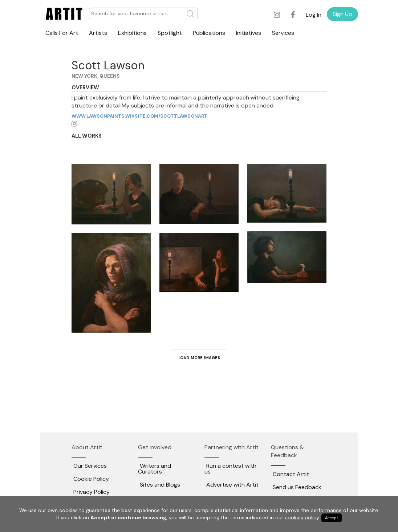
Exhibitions (132, 33)
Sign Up (342, 14)
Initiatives (249, 33)
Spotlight (170, 33)
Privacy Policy (92, 492)
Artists (98, 33)
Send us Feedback (297, 487)
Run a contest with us (230, 469)
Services (283, 33)
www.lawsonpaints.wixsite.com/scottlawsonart (139, 116)
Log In (314, 15)
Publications (209, 33)
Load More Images (199, 358)
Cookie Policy (91, 479)
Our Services (90, 466)
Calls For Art (62, 33)
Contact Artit (291, 474)
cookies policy (302, 517)
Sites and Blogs (160, 485)
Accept (332, 518)
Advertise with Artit (232, 485)
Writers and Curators (155, 469)
